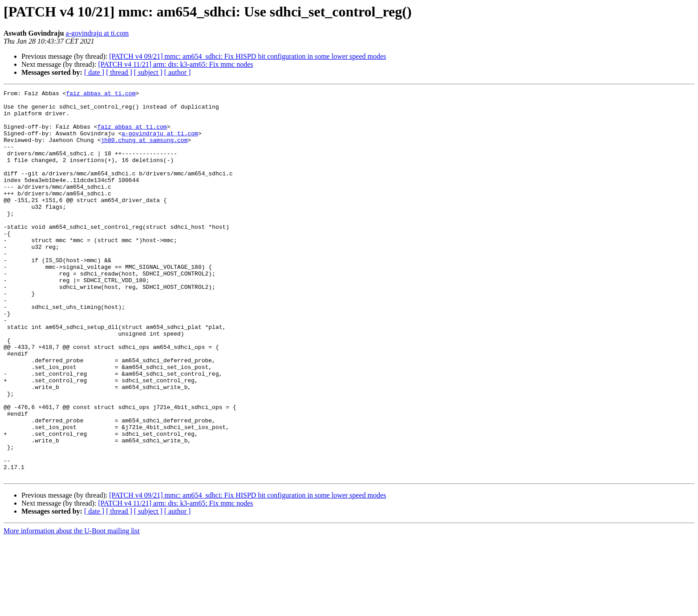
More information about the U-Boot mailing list (72, 608)
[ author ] (178, 72)
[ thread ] (119, 72)
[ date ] (94, 72)
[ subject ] (148, 72)
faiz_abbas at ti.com (101, 94)
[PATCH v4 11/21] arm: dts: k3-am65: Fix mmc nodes (175, 64)
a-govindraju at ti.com (97, 33)
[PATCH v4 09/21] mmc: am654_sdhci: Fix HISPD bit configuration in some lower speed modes (248, 56)
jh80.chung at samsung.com (144, 150)
